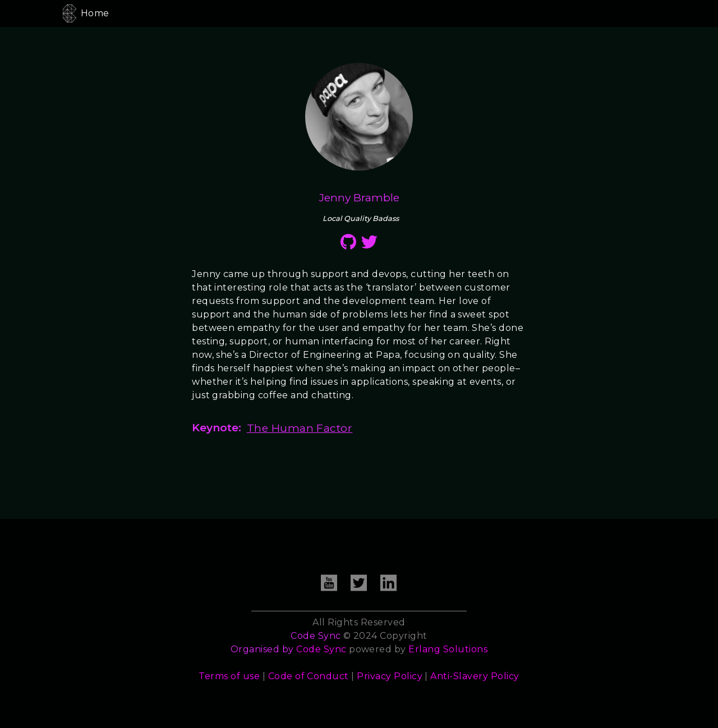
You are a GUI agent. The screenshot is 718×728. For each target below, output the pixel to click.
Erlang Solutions (448, 649)
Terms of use (229, 676)
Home (95, 13)
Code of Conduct (309, 676)
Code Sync (321, 649)
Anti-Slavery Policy (475, 676)
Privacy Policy (390, 676)
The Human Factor (300, 428)
